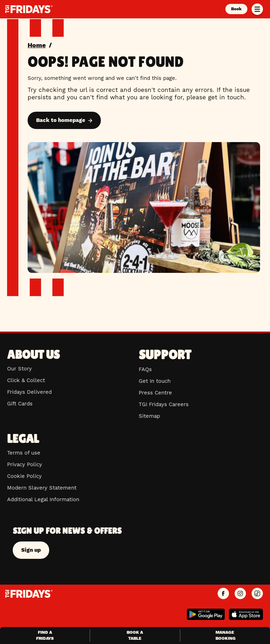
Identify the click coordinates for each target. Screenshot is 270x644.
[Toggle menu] (257, 9)
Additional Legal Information (43, 499)
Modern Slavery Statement (42, 488)
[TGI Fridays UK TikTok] (257, 594)
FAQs (145, 369)
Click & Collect (26, 380)
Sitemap (149, 416)
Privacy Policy (25, 464)
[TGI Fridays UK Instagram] (240, 594)
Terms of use (24, 453)
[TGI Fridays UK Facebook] (223, 594)
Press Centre (155, 393)
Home (37, 45)
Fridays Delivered (29, 392)
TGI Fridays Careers (164, 404)
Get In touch (155, 381)
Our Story (19, 369)
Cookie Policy (24, 476)
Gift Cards (20, 404)
